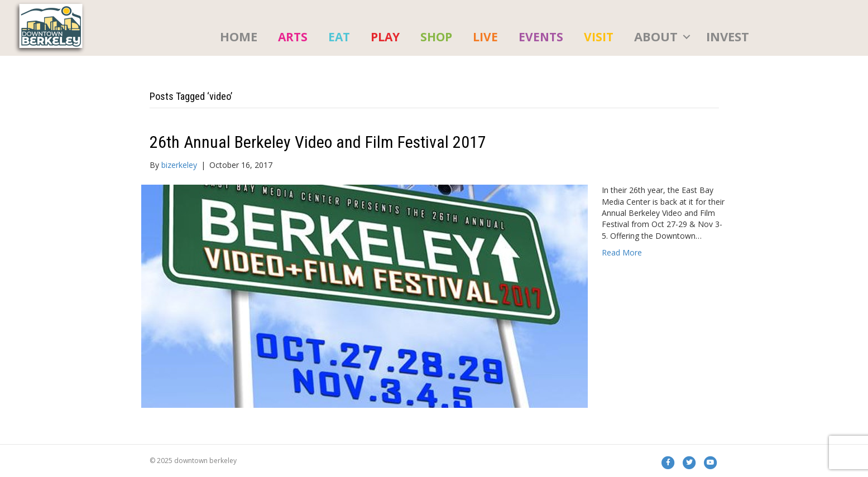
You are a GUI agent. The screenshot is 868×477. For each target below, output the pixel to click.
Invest (728, 36)
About (656, 36)
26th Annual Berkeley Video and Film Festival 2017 (318, 142)
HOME (239, 36)
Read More (622, 252)
